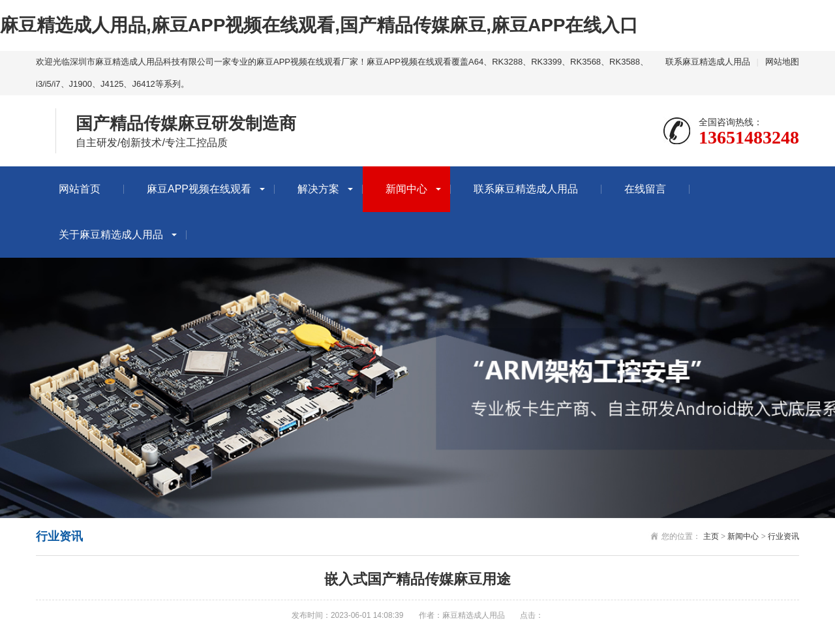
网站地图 (782, 62)
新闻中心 (406, 189)
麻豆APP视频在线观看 (199, 189)
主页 (711, 536)
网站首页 (80, 189)
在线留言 (645, 189)
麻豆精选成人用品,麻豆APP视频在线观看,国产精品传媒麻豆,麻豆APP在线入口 (319, 25)
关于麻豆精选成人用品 (111, 235)
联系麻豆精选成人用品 (708, 62)
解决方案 (318, 189)
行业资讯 (783, 536)
